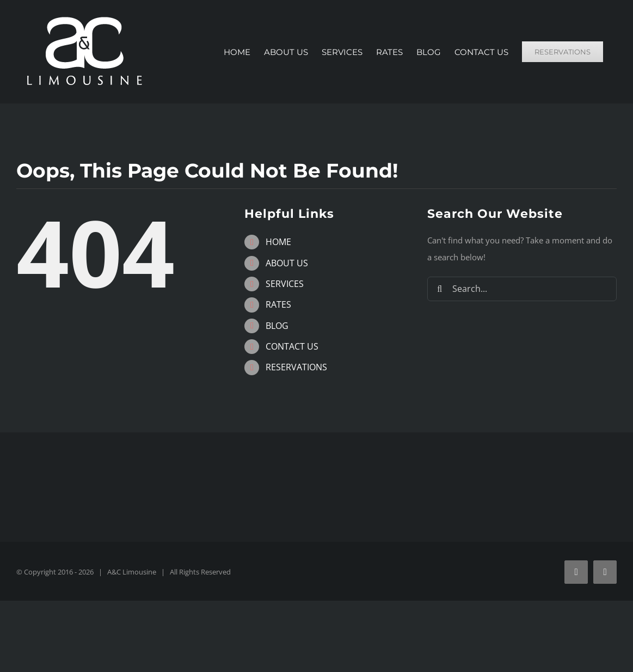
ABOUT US (287, 263)
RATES (278, 304)
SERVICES (285, 284)
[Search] (440, 289)
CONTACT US (292, 346)
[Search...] (522, 289)
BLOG (277, 326)
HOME (278, 242)
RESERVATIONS (296, 367)
